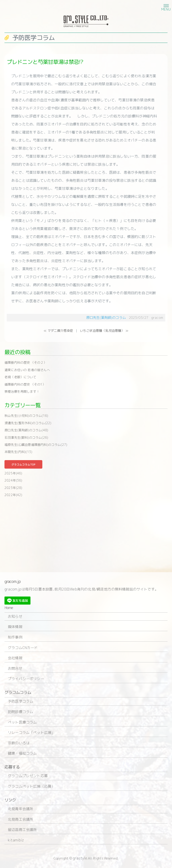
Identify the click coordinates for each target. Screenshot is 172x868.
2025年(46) (13, 473)
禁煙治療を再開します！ (22, 391)
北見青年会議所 (20, 809)
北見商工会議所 (20, 819)
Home (9, 608)
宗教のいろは (19, 743)
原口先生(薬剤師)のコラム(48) (26, 430)
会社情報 (15, 658)
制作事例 (15, 637)
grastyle (80, 858)
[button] (166, 5)
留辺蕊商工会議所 (22, 830)
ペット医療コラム (22, 722)
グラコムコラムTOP (23, 465)
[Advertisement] (86, 534)
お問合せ (15, 668)
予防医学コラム (20, 701)
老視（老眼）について (20, 377)
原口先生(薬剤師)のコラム (106, 318)
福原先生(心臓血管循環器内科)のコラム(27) (36, 445)
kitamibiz (16, 840)
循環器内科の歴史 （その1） (25, 384)
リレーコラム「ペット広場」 (31, 732)
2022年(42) (13, 495)
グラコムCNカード (23, 648)
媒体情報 (15, 627)
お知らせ (15, 616)
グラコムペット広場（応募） (31, 786)
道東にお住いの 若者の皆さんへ (27, 370)
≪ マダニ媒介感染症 (58, 331)
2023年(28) (13, 488)
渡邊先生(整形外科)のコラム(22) (28, 423)
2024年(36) (13, 480)
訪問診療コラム (20, 712)
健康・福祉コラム (22, 753)
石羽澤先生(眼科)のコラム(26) (26, 437)
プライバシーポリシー (26, 679)
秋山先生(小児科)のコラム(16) (26, 416)
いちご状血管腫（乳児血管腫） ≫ (104, 331)
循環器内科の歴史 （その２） (26, 362)
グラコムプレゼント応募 (28, 776)
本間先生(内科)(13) (18, 452)
